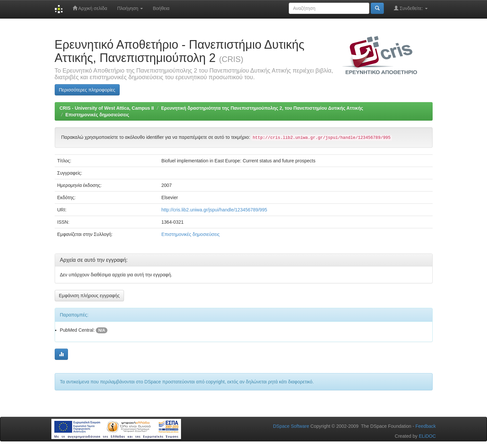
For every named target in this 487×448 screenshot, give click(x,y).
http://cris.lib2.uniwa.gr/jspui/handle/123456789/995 (214, 210)
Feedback (426, 426)
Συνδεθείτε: (411, 8)
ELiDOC (427, 436)
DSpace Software (291, 426)
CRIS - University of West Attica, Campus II (107, 108)
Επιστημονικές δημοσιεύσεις (97, 115)
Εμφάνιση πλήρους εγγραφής (89, 296)
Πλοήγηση (130, 8)
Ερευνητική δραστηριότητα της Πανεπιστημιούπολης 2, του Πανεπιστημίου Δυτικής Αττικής (262, 108)
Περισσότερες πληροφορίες (87, 90)
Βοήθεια (161, 8)
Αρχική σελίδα (90, 8)
